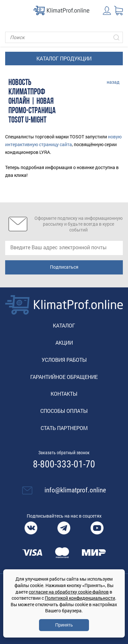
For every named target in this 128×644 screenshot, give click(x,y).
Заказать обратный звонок (64, 453)
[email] (64, 248)
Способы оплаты (64, 411)
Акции (64, 343)
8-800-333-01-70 (64, 464)
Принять (64, 625)
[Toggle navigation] (10, 10)
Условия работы (64, 360)
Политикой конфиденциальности (80, 598)
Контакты (64, 394)
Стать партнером (64, 428)
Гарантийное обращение (64, 377)
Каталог (64, 325)
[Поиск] (64, 37)
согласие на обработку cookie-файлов (69, 592)
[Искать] (116, 37)
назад (113, 82)
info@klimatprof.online (75, 490)
